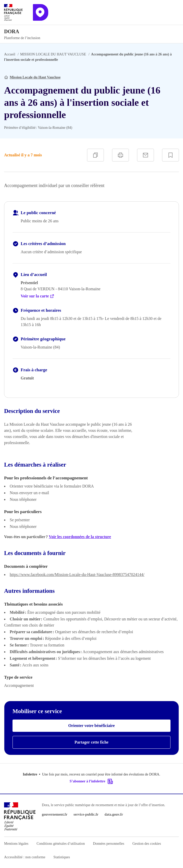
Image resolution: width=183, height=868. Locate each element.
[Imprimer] (120, 155)
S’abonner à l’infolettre (91, 781)
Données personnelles (108, 844)
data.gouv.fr (114, 814)
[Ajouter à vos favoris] (170, 155)
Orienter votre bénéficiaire (91, 726)
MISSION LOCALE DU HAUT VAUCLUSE (53, 54)
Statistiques (62, 857)
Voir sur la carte (38, 296)
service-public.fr (86, 814)
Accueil (10, 54)
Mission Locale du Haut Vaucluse (35, 77)
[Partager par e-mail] (145, 155)
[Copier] (95, 155)
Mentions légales (16, 844)
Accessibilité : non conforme (25, 857)
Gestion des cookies (147, 844)
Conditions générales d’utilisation (61, 844)
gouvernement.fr (55, 814)
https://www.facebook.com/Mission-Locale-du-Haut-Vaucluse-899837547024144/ (77, 575)
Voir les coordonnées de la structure (80, 537)
